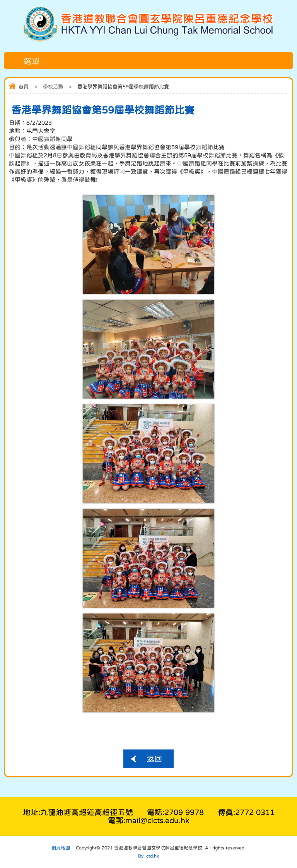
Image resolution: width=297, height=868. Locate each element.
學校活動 (53, 87)
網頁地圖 (61, 848)
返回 (154, 759)
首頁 (24, 87)
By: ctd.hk (148, 856)
